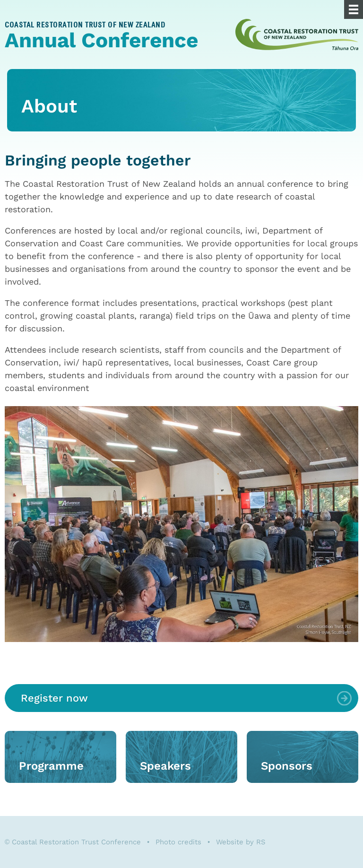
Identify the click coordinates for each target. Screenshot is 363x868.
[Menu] (354, 9)
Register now (186, 698)
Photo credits (178, 842)
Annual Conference (101, 35)
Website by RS (241, 842)
